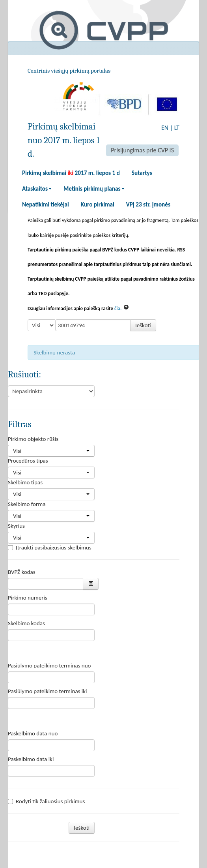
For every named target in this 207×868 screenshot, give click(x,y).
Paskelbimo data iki (31, 759)
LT (177, 128)
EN (165, 128)
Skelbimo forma (27, 504)
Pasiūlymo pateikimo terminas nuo (49, 666)
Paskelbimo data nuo (33, 733)
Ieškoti (143, 325)
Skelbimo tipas (25, 482)
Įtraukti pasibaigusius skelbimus (50, 547)
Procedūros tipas (28, 461)
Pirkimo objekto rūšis (33, 439)
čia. (118, 308)
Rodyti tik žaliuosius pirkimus (46, 801)
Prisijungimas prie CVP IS (142, 150)
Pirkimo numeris (28, 598)
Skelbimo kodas (26, 623)
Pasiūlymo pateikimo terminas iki (48, 691)
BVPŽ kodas (22, 572)
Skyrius (16, 526)
